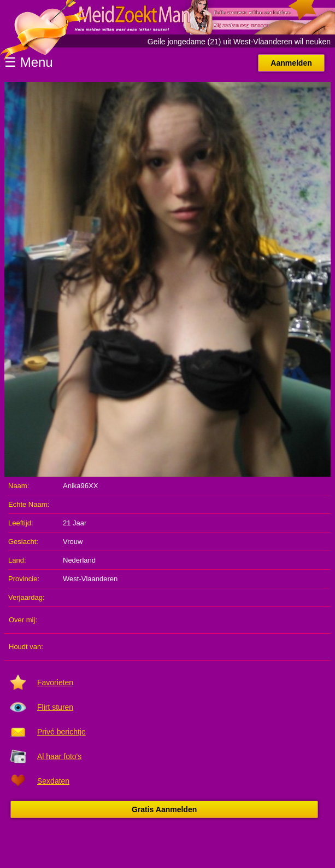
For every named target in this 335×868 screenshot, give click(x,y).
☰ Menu (29, 62)
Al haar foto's (59, 756)
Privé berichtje (61, 732)
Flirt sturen (55, 707)
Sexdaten (53, 781)
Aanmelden (291, 63)
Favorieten (55, 682)
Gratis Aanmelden (164, 809)
